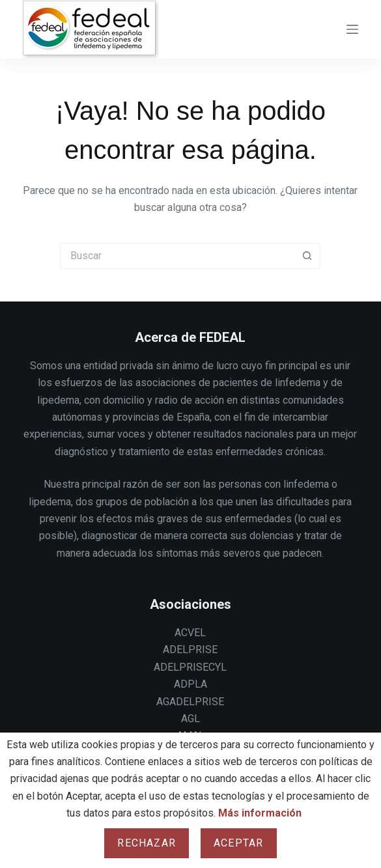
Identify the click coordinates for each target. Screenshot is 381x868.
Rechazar (147, 843)
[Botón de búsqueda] (307, 256)
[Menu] (352, 29)
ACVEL (190, 633)
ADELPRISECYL (190, 667)
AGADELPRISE (190, 702)
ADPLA (190, 684)
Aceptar (238, 843)
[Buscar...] (177, 256)
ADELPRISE (190, 650)
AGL (190, 719)
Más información (260, 813)
